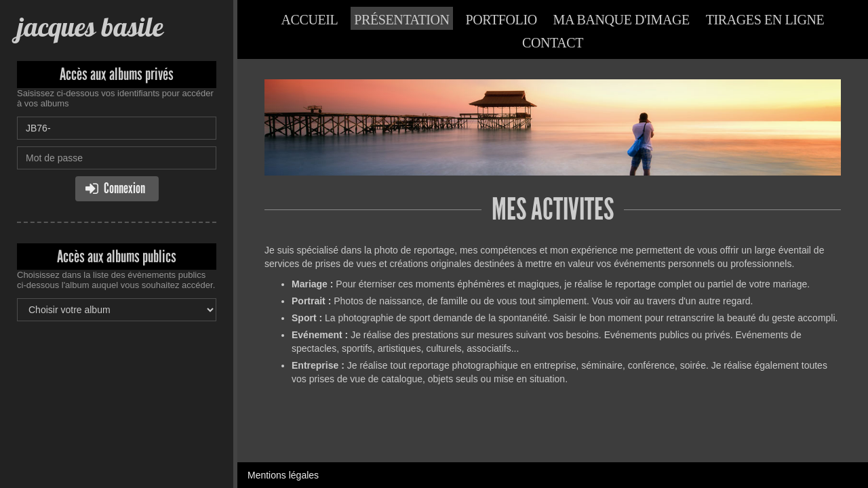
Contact (553, 43)
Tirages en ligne (765, 20)
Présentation (401, 20)
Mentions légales (283, 475)
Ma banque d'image (622, 20)
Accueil (310, 20)
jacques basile (90, 27)
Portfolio (501, 20)
